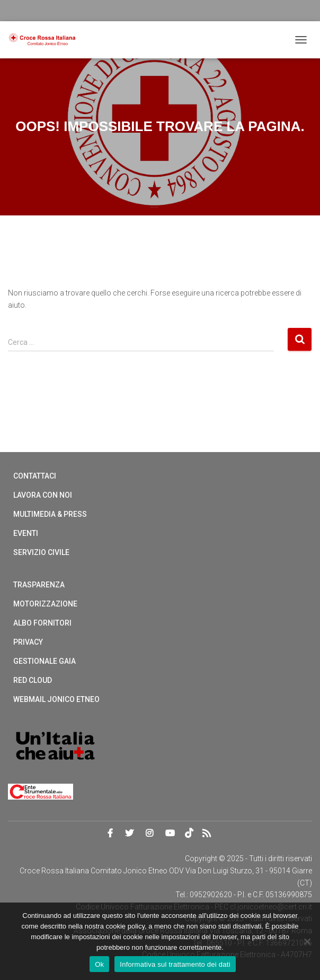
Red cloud (33, 680)
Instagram (149, 834)
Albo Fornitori (42, 623)
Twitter (129, 834)
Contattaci (35, 476)
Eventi (26, 533)
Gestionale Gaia (45, 661)
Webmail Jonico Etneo (56, 699)
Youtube (170, 834)
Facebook (110, 834)
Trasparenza (39, 585)
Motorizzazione (45, 604)
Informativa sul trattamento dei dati (175, 964)
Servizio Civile (41, 552)
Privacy (28, 642)
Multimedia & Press (50, 514)
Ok (99, 964)
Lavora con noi (43, 495)
